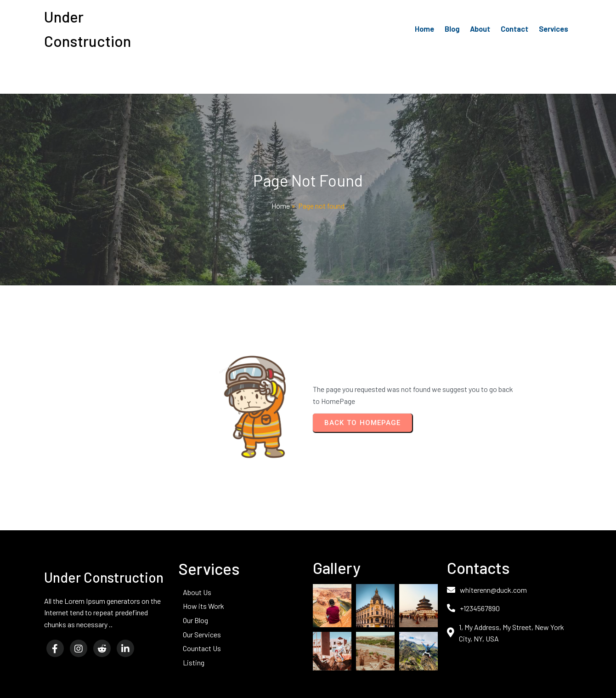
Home (281, 206)
